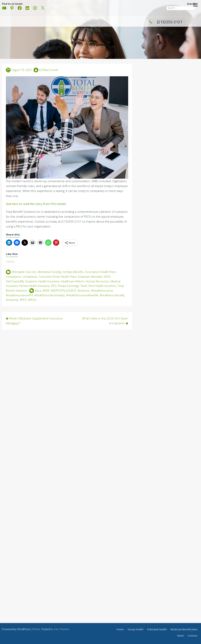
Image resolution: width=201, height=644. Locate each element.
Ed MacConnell (49, 70)
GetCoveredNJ (15, 281)
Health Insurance (49, 281)
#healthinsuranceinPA (19, 295)
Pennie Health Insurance (35, 286)
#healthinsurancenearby (50, 295)
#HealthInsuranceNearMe (82, 295)
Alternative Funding (49, 272)
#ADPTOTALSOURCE (63, 291)
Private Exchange (69, 286)
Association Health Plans (100, 272)
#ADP (46, 291)
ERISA (107, 277)
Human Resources (98, 281)
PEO (54, 286)
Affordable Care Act (24, 272)
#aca (38, 291)
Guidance (31, 281)
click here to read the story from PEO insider (36, 204)
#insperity (12, 300)
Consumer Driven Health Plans (58, 277)
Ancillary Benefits (73, 272)
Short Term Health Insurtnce (98, 286)
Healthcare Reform (73, 281)
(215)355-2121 (165, 22)
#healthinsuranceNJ (112, 295)
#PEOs (32, 300)
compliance (30, 277)
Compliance (13, 277)
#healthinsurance (102, 291)
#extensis (84, 291)
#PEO (23, 300)
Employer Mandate (90, 277)
